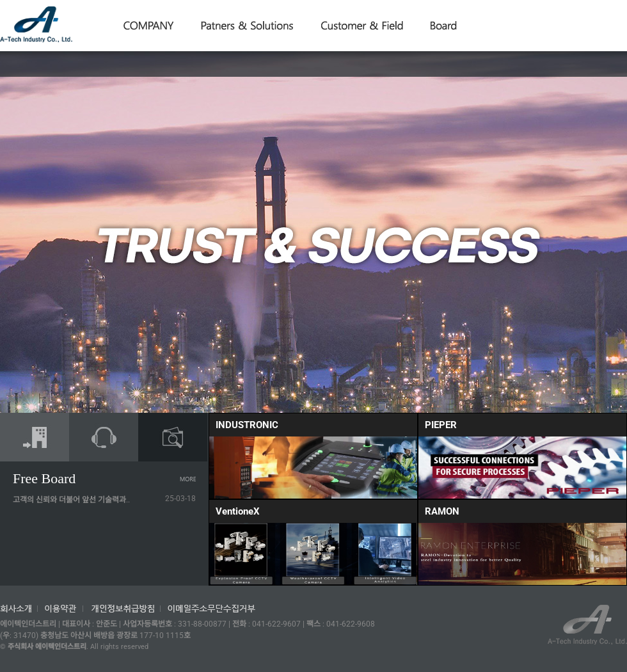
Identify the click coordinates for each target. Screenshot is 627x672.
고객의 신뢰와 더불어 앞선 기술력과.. (71, 500)
